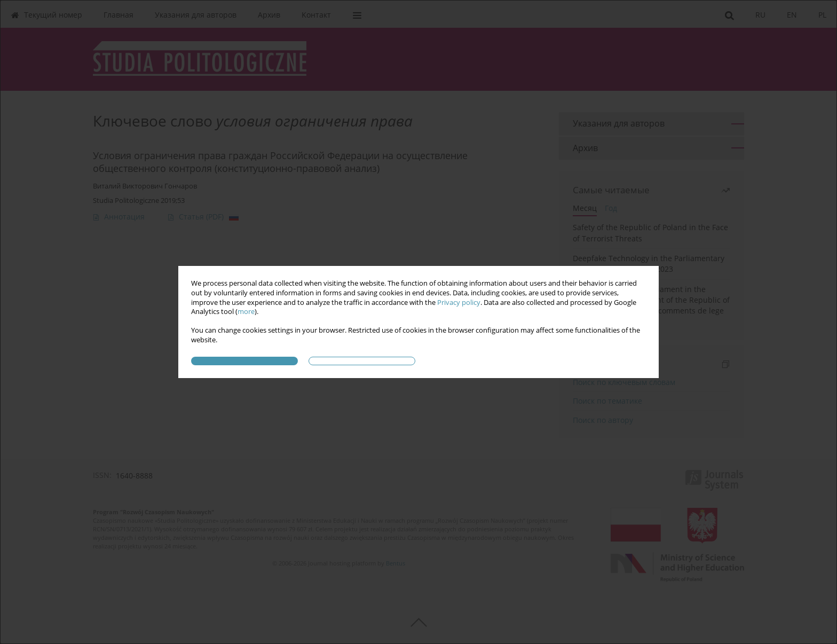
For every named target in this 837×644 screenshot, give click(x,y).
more (246, 312)
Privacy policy (459, 303)
